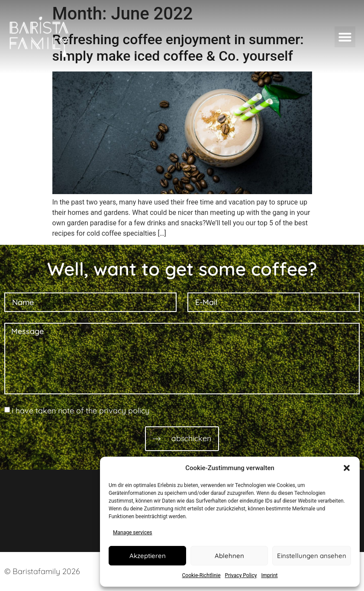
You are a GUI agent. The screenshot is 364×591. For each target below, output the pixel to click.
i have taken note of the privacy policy (81, 411)
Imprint (269, 575)
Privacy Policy (241, 575)
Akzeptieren (148, 556)
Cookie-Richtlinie (201, 575)
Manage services (133, 533)
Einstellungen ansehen (312, 556)
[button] (347, 468)
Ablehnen (229, 556)
